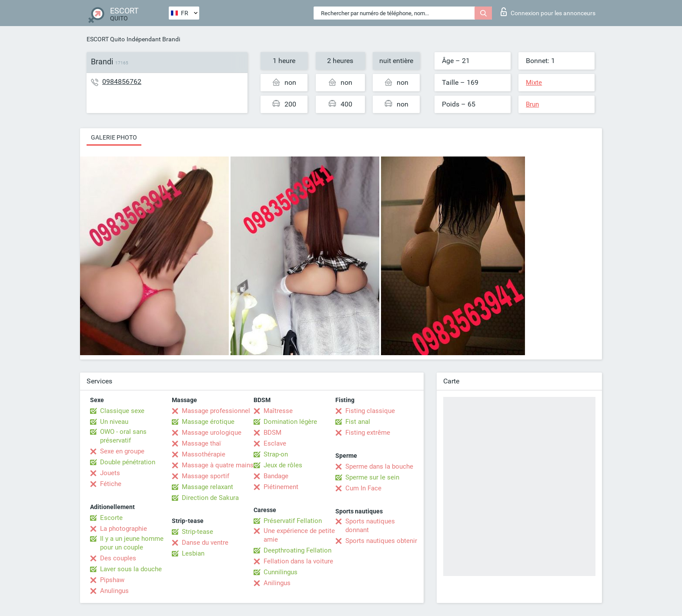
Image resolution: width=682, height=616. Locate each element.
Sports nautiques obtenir (381, 541)
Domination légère (290, 422)
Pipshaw (112, 580)
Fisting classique (370, 411)
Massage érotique (208, 422)
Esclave (275, 443)
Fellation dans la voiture (298, 561)
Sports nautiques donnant (370, 526)
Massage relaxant (207, 487)
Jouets (110, 473)
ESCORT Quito (106, 39)
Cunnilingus (281, 572)
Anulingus (114, 591)
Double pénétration (128, 462)
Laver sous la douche (131, 569)
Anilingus (277, 583)
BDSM (272, 433)
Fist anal (358, 422)
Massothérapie (204, 454)
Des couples (118, 558)
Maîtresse (278, 411)
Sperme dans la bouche (379, 466)
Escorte (111, 518)
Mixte (534, 83)
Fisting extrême (368, 433)
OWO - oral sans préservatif (123, 436)
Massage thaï (201, 443)
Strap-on (276, 454)
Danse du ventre (205, 543)
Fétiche (111, 484)
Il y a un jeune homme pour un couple (132, 543)
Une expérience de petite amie (299, 535)
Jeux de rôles (283, 465)
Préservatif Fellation (293, 521)
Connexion (548, 12)
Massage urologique (212, 433)
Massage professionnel (216, 411)
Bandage (276, 476)
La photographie (124, 529)
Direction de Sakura (210, 498)
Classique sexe (122, 411)
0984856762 (122, 82)
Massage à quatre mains (218, 465)
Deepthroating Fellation (298, 550)
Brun (532, 104)
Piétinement (281, 487)
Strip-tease (197, 532)
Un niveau (114, 422)
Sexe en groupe (122, 451)
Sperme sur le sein (372, 477)
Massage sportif (206, 476)
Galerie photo (114, 137)
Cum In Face (363, 488)
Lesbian (193, 553)
